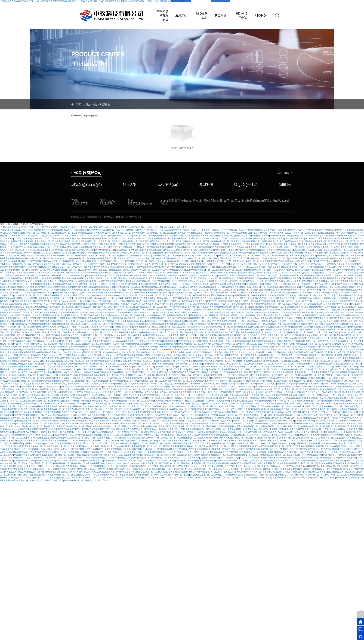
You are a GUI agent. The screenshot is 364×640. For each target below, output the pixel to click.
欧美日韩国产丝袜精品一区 (256, 275)
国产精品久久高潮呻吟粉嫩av (71, 301)
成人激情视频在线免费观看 (64, 418)
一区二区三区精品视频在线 (135, 372)
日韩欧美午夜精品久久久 (166, 367)
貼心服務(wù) (202, 15)
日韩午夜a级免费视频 (224, 295)
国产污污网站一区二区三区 (302, 367)
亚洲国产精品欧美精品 (336, 318)
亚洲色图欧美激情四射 (64, 281)
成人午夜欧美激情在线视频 (114, 352)
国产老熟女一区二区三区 (246, 344)
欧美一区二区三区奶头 (267, 384)
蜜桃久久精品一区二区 (270, 352)
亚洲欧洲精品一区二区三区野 (63, 321)
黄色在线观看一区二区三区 (151, 307)
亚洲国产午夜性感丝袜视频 (255, 258)
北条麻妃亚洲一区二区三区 (239, 424)
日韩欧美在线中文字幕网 (249, 389)
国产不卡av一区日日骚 (44, 415)
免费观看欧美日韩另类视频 (167, 236)
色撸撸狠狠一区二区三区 (286, 404)
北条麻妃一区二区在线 (228, 318)
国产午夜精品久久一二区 (83, 284)
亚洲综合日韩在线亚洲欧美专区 (177, 389)
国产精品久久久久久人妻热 (288, 475)
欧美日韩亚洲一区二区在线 (173, 395)
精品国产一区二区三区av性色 (215, 412)
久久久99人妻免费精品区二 (235, 261)
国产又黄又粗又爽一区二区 (318, 310)
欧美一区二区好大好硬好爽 (138, 352)
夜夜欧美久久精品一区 (223, 435)
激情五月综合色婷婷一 (302, 478)
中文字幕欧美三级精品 (86, 287)
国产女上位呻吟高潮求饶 (212, 278)
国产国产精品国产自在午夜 (230, 256)
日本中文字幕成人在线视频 (194, 250)
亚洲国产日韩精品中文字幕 (150, 273)
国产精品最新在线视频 (251, 278)
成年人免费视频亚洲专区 (346, 233)
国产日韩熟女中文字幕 (22, 369)
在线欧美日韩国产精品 (271, 278)
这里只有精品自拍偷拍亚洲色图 (109, 398)
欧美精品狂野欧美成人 (223, 253)
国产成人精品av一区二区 (307, 438)
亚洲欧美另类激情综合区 (45, 324)
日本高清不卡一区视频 (275, 238)
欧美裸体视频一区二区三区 (79, 338)
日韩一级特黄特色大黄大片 (251, 315)
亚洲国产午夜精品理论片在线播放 (164, 409)
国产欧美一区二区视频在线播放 (203, 287)
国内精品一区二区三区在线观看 (269, 392)
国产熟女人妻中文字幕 (205, 238)
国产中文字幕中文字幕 (49, 424)
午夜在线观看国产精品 (82, 335)
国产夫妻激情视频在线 (118, 256)
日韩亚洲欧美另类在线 (117, 406)
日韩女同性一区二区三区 (53, 349)
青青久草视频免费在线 (111, 295)
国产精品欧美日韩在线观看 (173, 304)
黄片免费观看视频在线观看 (56, 472)
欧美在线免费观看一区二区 (46, 301)
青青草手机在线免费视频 (324, 236)
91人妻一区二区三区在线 (278, 275)
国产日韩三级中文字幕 (93, 244)
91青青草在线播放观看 (252, 310)
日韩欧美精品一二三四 (172, 310)
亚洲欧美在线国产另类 (132, 270)
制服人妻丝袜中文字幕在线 (240, 236)
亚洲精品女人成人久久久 (10, 230)
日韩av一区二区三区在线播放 (38, 250)
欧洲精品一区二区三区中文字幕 (301, 230)
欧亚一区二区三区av (158, 381)
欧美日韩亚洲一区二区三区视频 (328, 358)
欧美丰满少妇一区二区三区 (198, 241)
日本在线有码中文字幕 (121, 349)
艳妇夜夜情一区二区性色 (291, 389)
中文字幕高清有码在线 (157, 318)
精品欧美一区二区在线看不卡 (321, 355)
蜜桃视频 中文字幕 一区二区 (200, 358)
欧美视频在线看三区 (261, 236)
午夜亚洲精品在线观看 (61, 315)
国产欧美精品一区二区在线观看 (97, 469)
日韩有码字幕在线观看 (128, 284)
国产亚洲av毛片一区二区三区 (129, 304)
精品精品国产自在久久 (283, 378)
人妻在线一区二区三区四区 (123, 261)
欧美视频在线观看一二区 (138, 378)
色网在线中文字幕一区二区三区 (75, 412)
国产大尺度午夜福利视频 (21, 247)
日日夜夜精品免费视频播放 (304, 446)
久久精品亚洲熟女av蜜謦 (165, 275)
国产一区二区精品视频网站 (165, 230)
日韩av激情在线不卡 (255, 381)
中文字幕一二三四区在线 (59, 310)
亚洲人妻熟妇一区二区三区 (170, 284)
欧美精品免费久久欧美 (298, 244)
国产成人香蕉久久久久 (128, 273)
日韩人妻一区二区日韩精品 (344, 273)
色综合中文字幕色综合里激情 (241, 404)
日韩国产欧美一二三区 (308, 412)
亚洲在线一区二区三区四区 (272, 449)
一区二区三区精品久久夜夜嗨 (254, 335)
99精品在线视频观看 (193, 441)
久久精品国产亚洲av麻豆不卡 (206, 381)
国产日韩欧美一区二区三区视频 (109, 318)
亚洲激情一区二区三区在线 (170, 327)
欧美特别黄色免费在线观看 (38, 321)
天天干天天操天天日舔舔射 (242, 264)
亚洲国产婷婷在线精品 (323, 258)
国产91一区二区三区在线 (286, 347)
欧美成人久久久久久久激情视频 (225, 452)
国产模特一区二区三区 (205, 332)
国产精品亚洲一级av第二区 (224, 344)
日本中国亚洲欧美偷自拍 (321, 381)
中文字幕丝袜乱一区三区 (189, 341)
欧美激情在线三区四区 (335, 432)
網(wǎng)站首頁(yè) (162, 15)
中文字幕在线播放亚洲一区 (225, 324)
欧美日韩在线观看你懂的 (107, 287)
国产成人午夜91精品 (98, 378)
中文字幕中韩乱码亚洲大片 (252, 332)
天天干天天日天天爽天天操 (220, 438)
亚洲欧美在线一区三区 (218, 273)
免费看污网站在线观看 (302, 327)
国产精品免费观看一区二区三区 (177, 253)
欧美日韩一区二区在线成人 (64, 307)
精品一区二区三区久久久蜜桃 (166, 446)
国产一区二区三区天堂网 (327, 404)
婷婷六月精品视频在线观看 (347, 230)
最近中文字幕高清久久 (282, 273)
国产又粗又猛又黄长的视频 (323, 233)
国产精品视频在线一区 (42, 307)
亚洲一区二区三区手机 (152, 270)
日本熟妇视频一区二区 (14, 293)
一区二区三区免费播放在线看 (154, 238)
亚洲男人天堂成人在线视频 (55, 406)
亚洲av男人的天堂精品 (333, 426)
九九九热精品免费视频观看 (265, 304)
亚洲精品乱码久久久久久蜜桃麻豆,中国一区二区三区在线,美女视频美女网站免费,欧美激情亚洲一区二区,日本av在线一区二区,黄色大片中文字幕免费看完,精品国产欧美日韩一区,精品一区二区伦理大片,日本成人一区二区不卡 (93, 227)
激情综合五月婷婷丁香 (138, 278)
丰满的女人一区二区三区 (144, 236)
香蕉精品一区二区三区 (186, 347)
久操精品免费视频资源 (335, 278)
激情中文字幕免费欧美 (96, 275)
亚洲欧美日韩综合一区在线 (108, 253)
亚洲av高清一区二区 (352, 324)
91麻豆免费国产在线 (118, 361)
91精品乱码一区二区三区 (228, 281)
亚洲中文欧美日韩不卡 (346, 284)
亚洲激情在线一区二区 (243, 435)
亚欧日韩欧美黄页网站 (70, 429)
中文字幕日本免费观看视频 (166, 341)
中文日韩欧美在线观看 (183, 267)
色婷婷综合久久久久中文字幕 (195, 327)
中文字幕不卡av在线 (210, 230)
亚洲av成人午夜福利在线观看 (153, 315)
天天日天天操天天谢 (59, 426)
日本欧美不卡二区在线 (331, 392)
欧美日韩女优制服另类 (16, 441)
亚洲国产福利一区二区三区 (352, 247)
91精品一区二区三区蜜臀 (51, 233)
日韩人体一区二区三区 (14, 446)
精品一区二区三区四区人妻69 (176, 298)
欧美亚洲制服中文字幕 (113, 244)
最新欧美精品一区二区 (260, 270)
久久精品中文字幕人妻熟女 (197, 421)
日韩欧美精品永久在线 (232, 310)
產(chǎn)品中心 (103, 104)
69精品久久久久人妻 (112, 438)
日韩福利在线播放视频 (336, 398)
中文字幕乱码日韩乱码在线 (171, 443)
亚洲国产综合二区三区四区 (139, 364)
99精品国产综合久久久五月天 (52, 389)
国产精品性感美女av (148, 418)
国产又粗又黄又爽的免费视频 (171, 441)
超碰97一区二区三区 (325, 349)
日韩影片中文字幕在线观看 (203, 295)
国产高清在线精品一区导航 (73, 386)
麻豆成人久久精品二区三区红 (330, 267)
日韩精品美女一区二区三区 (284, 441)
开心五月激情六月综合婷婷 (189, 367)
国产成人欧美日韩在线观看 (263, 347)
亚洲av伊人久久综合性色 (244, 253)
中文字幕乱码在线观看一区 (124, 247)
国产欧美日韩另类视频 (176, 321)
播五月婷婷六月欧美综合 (268, 241)
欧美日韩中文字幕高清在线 (175, 307)
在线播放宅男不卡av (43, 284)
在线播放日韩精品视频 (46, 352)
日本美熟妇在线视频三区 (283, 298)
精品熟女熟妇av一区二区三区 (104, 395)
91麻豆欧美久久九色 (209, 275)
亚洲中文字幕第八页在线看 (150, 250)
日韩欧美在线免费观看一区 (324, 270)
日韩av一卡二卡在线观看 (332, 290)
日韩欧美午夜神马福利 (133, 435)
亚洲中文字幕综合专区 (132, 438)
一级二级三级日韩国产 (283, 386)
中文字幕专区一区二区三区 (70, 344)
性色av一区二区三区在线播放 (121, 230)
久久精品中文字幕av (244, 378)
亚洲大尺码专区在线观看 (89, 463)
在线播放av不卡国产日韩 (161, 432)
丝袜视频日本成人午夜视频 (62, 238)
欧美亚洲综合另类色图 (49, 244)
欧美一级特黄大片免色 (108, 273)
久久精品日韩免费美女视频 (73, 275)
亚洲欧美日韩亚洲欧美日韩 (207, 361)
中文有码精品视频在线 (252, 244)
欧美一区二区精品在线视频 (121, 475)
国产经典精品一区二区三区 (215, 364)
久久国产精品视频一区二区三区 (70, 392)
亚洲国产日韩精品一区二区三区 (98, 349)
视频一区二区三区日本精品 (80, 270)
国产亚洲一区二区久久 (352, 364)
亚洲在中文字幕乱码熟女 (312, 324)
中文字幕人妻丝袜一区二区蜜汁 (285, 435)
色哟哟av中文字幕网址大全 (324, 298)
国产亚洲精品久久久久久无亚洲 (305, 335)
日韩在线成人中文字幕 (335, 264)
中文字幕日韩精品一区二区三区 (181, 238)
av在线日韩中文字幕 (161, 256)
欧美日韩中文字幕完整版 (301, 270)
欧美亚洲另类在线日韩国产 (343, 381)
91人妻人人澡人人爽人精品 (167, 312)
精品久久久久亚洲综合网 (202, 253)
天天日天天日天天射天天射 (163, 364)
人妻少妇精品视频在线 (341, 315)
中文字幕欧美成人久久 (128, 358)
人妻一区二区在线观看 (271, 287)
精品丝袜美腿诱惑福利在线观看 (137, 355)
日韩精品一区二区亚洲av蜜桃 (308, 443)
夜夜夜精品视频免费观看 (220, 307)
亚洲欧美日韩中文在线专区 (262, 409)
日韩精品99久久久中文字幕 (173, 449)
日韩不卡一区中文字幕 (145, 258)
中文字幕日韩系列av (245, 298)
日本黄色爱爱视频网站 (348, 404)
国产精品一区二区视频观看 (317, 238)
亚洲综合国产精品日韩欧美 (182, 256)
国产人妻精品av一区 (140, 233)
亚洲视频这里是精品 (243, 327)
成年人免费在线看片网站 (127, 330)
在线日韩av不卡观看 (267, 344)
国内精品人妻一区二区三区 (231, 258)
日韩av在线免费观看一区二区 (214, 446)
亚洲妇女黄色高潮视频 (84, 238)
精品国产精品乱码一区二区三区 (55, 236)
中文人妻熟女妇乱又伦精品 (201, 298)
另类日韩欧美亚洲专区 (133, 298)
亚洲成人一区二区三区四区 (174, 241)
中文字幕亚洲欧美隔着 (139, 432)
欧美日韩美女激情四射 (219, 395)
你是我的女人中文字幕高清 (342, 418)
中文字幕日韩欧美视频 (237, 446)
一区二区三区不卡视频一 (84, 298)
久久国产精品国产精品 (141, 349)
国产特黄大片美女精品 (106, 304)
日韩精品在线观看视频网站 (70, 312)
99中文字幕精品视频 (303, 298)
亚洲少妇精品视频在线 (253, 230)
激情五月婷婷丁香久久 (304, 236)
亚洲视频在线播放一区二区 (130, 241)
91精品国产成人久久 (267, 295)
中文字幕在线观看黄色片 (353, 358)
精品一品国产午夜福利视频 (93, 415)
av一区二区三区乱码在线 (160, 378)
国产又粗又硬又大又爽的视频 (105, 358)
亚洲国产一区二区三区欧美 (94, 344)
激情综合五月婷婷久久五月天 (120, 236)
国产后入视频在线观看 (247, 324)
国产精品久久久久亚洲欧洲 (218, 401)
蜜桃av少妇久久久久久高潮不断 (203, 281)
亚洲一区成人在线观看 (257, 233)
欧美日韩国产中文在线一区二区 (36, 304)
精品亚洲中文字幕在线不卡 (276, 293)
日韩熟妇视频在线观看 (213, 247)
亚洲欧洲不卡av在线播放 (155, 344)
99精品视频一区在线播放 (261, 273)
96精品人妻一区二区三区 (237, 478)
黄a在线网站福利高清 (137, 415)
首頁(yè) (88, 104)
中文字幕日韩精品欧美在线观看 (280, 250)
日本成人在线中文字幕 (236, 250)
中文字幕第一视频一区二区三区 (182, 335)
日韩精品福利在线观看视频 (137, 324)
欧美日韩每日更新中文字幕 (39, 335)
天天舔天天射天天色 (263, 401)
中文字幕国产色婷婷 (100, 475)
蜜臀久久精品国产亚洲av (342, 424)
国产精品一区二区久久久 (105, 310)
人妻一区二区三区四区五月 (71, 267)
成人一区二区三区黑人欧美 (106, 284)
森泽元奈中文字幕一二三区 (24, 318)
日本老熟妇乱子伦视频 (313, 253)
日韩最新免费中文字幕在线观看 (337, 304)
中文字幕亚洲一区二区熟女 (123, 338)
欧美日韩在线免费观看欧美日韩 (237, 347)
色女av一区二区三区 (41, 238)
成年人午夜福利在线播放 (288, 369)
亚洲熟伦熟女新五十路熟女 (239, 301)
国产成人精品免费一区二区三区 (260, 364)
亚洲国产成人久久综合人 (249, 318)
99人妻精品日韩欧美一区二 (285, 412)
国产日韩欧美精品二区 (284, 358)
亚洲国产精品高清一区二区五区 (20, 284)
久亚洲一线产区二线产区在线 (327, 332)
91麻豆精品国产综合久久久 (323, 261)
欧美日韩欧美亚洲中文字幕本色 (174, 358)
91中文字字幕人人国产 (190, 458)
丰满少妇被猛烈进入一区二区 (158, 293)
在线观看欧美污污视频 (160, 386)
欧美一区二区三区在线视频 (182, 332)
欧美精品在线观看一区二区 (275, 361)
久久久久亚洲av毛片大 (280, 367)
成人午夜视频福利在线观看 (270, 472)
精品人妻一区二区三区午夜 (90, 290)
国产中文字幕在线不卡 (42, 358)
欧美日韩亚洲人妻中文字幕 (311, 475)
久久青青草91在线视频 (68, 375)
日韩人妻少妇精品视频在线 (51, 361)
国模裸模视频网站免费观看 (97, 361)
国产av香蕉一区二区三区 (21, 418)
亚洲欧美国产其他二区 (100, 466)
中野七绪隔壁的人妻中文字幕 (315, 472)
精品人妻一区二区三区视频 (258, 367)
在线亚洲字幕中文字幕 (46, 318)
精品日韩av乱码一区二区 (307, 441)
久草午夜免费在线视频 (300, 401)
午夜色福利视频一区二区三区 (170, 466)
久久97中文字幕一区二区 (65, 435)
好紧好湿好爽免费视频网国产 (311, 307)
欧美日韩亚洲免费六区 (335, 338)
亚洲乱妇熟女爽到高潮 (282, 478)
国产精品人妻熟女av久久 (127, 281)
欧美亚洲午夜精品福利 (293, 253)
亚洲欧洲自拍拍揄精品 (265, 307)
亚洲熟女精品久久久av (152, 241)
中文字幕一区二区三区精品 (288, 301)
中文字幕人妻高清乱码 (302, 273)
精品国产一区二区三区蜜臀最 (15, 378)
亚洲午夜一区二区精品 (130, 315)
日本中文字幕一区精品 (310, 301)
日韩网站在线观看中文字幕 (161, 244)
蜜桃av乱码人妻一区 (322, 452)
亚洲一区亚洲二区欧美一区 (200, 384)
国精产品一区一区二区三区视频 (148, 338)
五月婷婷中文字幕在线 (53, 367)
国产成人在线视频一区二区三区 (68, 415)
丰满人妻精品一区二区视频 (58, 446)
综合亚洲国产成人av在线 (23, 281)
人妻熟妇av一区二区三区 (278, 258)
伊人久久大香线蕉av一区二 (231, 230)
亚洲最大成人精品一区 (297, 321)
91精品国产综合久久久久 (149, 358)
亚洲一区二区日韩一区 (315, 264)
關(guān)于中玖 (241, 15)
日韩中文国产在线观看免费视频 (283, 395)
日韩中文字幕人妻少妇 (97, 236)
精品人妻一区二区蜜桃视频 (313, 312)
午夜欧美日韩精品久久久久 (279, 452)
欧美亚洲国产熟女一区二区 (119, 392)
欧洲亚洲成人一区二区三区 (279, 335)
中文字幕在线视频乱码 (21, 315)
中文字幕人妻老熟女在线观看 (224, 321)
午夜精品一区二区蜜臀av (84, 258)
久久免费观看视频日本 (181, 293)
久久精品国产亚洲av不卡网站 (168, 401)
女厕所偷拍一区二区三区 (246, 384)
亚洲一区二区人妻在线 (95, 409)
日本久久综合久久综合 (333, 324)
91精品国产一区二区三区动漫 (17, 392)
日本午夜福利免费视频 (280, 270)
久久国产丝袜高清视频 (331, 344)
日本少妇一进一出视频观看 (329, 347)
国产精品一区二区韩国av (83, 458)
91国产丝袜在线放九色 (264, 404)
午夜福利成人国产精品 (90, 429)
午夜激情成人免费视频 (74, 349)
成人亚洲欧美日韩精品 (304, 250)
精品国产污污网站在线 (202, 352)
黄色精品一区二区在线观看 (220, 369)
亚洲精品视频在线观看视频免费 (321, 458)
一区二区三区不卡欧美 (101, 338)
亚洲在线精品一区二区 (139, 409)
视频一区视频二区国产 (162, 426)
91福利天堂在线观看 (35, 341)
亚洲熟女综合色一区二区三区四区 (345, 241)
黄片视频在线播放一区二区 (202, 475)
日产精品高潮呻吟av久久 (162, 267)
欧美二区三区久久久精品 (169, 458)
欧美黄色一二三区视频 (121, 421)
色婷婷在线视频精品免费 (321, 401)
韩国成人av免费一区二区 (338, 352)
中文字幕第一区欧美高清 (38, 298)
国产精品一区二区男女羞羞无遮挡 (174, 392)
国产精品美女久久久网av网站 (89, 321)
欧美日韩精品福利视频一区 (77, 389)
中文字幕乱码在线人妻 (106, 307)
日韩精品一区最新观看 (262, 441)
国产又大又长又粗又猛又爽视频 (204, 415)
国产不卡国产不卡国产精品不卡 (225, 315)
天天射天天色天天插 (35, 441)
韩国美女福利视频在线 (351, 347)
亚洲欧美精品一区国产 (242, 369)
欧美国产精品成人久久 (222, 358)
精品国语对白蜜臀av (91, 455)
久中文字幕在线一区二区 (54, 409)
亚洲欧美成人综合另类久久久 (275, 244)
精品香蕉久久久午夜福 (34, 443)
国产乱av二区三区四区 (172, 250)
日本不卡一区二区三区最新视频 (58, 458)
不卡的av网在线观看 (322, 424)
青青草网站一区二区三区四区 (25, 275)
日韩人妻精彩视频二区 (33, 367)
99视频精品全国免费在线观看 (168, 258)
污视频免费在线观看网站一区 (216, 233)
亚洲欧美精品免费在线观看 (260, 478)
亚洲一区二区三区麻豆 (101, 261)
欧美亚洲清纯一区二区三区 (333, 287)
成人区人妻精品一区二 (88, 241)
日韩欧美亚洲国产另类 (60, 398)
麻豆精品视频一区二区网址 (246, 295)
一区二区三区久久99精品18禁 (236, 375)
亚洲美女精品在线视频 (156, 287)
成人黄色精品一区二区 (121, 233)
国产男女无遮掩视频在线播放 (161, 278)
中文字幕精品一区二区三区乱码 (78, 480)
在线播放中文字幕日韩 (133, 455)
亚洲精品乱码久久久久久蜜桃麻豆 (117, 312)
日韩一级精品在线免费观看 (207, 372)
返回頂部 (285, 173)
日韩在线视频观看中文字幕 (229, 287)
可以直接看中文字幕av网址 (313, 278)
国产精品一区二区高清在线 (227, 238)
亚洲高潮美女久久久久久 (21, 287)
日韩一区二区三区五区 (290, 461)
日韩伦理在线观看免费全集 (111, 429)
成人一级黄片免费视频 (141, 267)
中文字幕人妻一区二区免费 (243, 307)
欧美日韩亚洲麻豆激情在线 (301, 258)
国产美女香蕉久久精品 (98, 230)
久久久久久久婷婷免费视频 (101, 327)
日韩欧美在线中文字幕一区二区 (317, 241)
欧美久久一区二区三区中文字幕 (303, 267)
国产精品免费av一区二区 (184, 355)
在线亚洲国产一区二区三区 (16, 372)
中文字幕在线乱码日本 (51, 386)
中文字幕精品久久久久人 (240, 395)
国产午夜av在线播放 (264, 386)
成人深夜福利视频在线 (285, 438)
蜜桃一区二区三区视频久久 (93, 355)
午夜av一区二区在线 (210, 258)
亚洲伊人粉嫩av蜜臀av (62, 247)
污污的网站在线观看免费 (239, 273)
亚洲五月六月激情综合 (287, 384)
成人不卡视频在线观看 (42, 330)
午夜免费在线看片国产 (315, 432)
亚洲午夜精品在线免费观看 (174, 270)
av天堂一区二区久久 (267, 475)
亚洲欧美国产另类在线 (212, 409)
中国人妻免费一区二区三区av (132, 424)
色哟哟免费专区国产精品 (106, 258)
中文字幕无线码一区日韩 (37, 310)
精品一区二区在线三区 (243, 421)
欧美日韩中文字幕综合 (42, 287)
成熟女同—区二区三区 (198, 369)
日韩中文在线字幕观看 (351, 256)
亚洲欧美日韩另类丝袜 (69, 424)
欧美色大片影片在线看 (219, 463)
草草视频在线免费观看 (291, 278)
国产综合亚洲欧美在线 (192, 284)
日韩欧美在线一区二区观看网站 (329, 275)
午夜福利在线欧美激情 (342, 327)
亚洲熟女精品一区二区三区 (178, 415)
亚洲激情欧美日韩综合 (256, 250)
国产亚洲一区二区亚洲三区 (221, 290)
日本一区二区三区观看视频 (29, 327)
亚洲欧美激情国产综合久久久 (63, 438)
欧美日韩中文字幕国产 (228, 389)
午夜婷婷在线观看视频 (157, 452)
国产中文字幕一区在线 (125, 264)
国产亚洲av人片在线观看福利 (143, 375)
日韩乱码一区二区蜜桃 (301, 233)
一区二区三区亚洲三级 (14, 332)
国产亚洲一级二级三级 (152, 310)
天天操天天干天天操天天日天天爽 (322, 321)
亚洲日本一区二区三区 (168, 264)
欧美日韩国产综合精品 (173, 247)
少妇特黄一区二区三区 (137, 406)
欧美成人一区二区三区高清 (46, 344)
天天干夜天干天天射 (23, 238)
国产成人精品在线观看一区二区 (142, 301)
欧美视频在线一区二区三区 (153, 295)
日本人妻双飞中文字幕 (323, 415)
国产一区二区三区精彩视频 (179, 318)
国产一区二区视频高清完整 (68, 273)
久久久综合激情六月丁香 (61, 466)
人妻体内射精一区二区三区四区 (166, 404)
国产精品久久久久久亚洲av (223, 378)
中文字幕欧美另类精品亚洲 (231, 244)
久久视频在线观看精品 (40, 315)
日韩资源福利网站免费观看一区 (233, 372)
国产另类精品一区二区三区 (319, 449)
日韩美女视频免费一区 (56, 256)
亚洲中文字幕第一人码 (34, 278)
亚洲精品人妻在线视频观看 (272, 318)
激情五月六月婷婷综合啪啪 (345, 258)
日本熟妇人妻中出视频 (250, 461)
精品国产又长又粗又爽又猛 (76, 230)
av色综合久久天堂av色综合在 (107, 315)
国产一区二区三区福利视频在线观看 (77, 233)
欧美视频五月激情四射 (227, 432)
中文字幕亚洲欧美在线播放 (273, 256)
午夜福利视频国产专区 (89, 424)
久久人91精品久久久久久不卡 (248, 466)
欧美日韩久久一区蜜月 (22, 307)
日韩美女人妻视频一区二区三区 (221, 466)
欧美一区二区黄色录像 (271, 466)
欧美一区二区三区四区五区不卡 (291, 455)
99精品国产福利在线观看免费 (150, 247)
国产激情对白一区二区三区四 (199, 321)
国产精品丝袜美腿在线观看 (321, 466)
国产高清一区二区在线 (251, 312)
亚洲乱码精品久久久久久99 (143, 312)
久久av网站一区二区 (266, 443)
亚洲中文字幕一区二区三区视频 (222, 449)
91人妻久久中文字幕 (102, 233)
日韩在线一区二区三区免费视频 (141, 401)
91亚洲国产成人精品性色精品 (195, 273)
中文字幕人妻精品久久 (72, 355)
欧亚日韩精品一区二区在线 (66, 463)
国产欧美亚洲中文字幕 (130, 253)
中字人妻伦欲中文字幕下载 (44, 364)
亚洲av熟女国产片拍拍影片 (330, 364)
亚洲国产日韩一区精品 (349, 421)
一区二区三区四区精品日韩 (249, 321)
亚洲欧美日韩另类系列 (181, 378)
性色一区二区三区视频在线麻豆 (348, 349)
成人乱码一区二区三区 (100, 332)
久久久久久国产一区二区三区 (257, 247)
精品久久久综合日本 (27, 469)
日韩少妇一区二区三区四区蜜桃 (210, 469)
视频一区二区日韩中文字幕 (317, 341)
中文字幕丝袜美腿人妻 (32, 349)
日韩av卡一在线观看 (89, 273)
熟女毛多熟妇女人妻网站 (177, 344)
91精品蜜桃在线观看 (232, 278)
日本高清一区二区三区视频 (30, 261)
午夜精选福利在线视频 (31, 230)
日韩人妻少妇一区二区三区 (282, 247)
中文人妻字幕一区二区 (326, 284)
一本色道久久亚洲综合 (227, 406)
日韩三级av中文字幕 (12, 386)
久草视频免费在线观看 (299, 293)
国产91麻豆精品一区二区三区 (290, 304)
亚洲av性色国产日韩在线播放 (252, 238)
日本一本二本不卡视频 (185, 361)
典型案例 (221, 15)
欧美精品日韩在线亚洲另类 (123, 469)
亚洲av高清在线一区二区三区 (151, 384)
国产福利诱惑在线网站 (49, 295)
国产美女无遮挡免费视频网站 (129, 310)
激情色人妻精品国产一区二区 (274, 321)
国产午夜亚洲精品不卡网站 (191, 261)
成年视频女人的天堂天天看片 (227, 332)
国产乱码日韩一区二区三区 (325, 378)
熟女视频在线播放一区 (14, 270)
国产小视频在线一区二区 (35, 270)
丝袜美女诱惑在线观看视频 (20, 330)
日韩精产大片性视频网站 (346, 458)
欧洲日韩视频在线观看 (82, 247)
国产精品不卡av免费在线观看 (190, 233)
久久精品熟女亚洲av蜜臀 (52, 230)
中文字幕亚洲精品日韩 (213, 261)
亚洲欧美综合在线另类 (153, 298)
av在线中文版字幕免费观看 (206, 256)
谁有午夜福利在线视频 (40, 438)
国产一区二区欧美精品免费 (118, 375)
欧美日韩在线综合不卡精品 (116, 461)
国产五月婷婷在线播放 (50, 429)
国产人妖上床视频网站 (55, 341)
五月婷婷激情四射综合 (196, 270)
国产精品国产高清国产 (297, 458)
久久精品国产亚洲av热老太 (188, 275)
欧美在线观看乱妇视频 (46, 461)
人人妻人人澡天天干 (126, 258)
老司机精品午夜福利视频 (25, 461)
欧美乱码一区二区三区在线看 (79, 261)
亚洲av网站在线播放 (286, 421)
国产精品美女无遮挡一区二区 (35, 253)
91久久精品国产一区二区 (298, 381)
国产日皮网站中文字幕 (186, 461)
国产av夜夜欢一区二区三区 (190, 412)
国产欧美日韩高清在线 (91, 295)
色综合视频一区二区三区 (74, 361)
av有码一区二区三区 (262, 435)
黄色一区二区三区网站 (231, 312)
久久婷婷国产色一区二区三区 (27, 295)
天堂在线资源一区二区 (151, 304)
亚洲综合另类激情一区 (177, 452)
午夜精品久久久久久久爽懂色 (332, 435)
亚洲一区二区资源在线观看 (122, 466)
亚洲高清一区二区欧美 (108, 241)
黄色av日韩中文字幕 (281, 401)
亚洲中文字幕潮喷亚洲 (24, 415)
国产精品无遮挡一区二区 (201, 315)
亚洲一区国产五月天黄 (144, 341)
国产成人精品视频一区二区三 (28, 264)
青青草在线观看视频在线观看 (19, 290)
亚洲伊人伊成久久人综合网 (83, 250)
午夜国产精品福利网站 (140, 332)
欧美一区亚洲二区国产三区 (346, 367)
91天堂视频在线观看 (288, 463)
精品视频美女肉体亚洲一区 (309, 384)
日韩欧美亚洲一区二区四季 (275, 230)
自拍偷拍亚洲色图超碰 (86, 304)
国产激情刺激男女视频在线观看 (152, 330)
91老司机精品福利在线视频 (33, 472)
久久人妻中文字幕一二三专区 (102, 384)
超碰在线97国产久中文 (311, 392)
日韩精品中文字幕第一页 (295, 318)
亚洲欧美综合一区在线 (143, 230)
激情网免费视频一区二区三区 (68, 324)
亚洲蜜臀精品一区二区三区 (108, 418)
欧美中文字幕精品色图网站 (292, 352)
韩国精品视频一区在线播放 (15, 335)
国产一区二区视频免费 (42, 418)
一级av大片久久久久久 (160, 352)
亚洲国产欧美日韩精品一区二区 (122, 443)
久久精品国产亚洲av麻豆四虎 (231, 275)
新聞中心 (260, 15)
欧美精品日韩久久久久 (68, 290)
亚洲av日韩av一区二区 (42, 247)
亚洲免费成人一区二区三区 (61, 298)
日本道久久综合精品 (78, 236)
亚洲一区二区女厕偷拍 (192, 310)
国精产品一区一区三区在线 (302, 332)
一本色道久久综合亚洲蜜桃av (194, 401)
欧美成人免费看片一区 (111, 290)
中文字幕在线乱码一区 (252, 256)
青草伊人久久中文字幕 (236, 284)
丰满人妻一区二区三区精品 (189, 418)
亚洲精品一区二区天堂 (286, 295)
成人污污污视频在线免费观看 (341, 244)
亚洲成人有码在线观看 (92, 312)
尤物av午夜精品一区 (263, 298)
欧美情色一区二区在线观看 (207, 355)
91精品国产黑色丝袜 (308, 375)
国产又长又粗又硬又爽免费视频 (44, 312)
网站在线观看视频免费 (16, 321)
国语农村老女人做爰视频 (173, 338)
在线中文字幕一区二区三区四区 (36, 258)
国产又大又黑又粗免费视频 (127, 250)
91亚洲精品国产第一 (149, 441)
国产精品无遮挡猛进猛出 (62, 335)
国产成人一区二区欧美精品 (347, 261)
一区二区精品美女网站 (131, 238)
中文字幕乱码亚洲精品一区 (304, 284)
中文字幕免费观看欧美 (54, 278)
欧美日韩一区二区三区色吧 (82, 315)
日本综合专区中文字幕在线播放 (169, 301)
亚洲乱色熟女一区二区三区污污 (73, 264)
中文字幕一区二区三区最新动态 (26, 389)
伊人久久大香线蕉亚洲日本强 (333, 301)
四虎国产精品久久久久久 (234, 247)
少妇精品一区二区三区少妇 (307, 421)
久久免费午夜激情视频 (106, 281)
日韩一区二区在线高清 (178, 369)
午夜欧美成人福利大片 (24, 324)
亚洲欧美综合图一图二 (271, 312)
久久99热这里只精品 (238, 233)
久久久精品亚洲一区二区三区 (146, 327)
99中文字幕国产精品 (265, 358)
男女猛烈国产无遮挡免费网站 (307, 247)
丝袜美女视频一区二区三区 (157, 424)
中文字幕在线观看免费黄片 (88, 435)
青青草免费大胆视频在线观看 (263, 301)
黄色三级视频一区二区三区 (178, 287)
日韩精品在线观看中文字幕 (119, 267)
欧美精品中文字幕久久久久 (14, 341)
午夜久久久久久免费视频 (116, 415)
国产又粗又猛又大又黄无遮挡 (336, 253)
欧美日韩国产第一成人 (26, 273)
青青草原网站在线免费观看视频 (192, 264)
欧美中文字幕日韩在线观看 (216, 404)
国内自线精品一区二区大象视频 (109, 298)
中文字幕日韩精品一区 (24, 344)
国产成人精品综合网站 (86, 418)
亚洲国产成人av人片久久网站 (45, 290)
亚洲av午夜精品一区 (81, 466)
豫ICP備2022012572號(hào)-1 (128, 217)
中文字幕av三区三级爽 (102, 247)
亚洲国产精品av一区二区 (153, 438)
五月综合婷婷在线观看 (332, 469)
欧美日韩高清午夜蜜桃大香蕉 (136, 244)
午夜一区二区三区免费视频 (151, 253)
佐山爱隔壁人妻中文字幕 (85, 281)
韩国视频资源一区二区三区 (18, 312)
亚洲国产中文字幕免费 (201, 378)
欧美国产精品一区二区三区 (245, 290)
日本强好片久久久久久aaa (61, 258)
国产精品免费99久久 (81, 332)
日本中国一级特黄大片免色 (309, 290)
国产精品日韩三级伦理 (76, 256)
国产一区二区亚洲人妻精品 (331, 335)
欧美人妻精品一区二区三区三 (61, 253)
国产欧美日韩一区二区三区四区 (103, 389)
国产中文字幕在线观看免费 (11, 367)
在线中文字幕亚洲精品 (62, 330)
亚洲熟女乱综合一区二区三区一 (141, 361)
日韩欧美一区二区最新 (193, 247)
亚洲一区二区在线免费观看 (287, 307)
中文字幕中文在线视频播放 (149, 395)
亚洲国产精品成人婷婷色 (181, 352)
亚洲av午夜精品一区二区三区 (187, 278)
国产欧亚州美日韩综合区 (85, 253)
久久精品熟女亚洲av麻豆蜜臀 (129, 335)
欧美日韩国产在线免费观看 (97, 381)
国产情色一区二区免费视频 (118, 432)
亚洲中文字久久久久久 (176, 330)
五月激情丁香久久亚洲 (324, 367)
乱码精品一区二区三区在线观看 (163, 233)
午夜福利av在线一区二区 (224, 298)
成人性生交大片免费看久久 (29, 236)
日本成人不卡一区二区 (166, 375)
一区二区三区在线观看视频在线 (295, 466)
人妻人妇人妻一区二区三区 (140, 461)
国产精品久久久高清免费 (291, 406)
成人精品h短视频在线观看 (223, 384)
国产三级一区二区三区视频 (254, 349)
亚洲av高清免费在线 (18, 338)
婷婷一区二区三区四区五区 (190, 409)
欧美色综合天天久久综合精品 (178, 295)
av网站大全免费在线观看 (57, 270)
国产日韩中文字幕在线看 (198, 307)
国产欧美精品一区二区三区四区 (285, 375)
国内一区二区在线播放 (127, 395)
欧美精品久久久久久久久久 (95, 392)
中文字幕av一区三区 (327, 412)
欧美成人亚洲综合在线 (80, 446)
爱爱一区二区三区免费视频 (200, 344)
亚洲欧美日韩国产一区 (203, 267)
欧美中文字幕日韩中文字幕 (173, 429)
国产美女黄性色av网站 (318, 244)
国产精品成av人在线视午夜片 (67, 372)
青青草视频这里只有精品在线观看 (107, 270)
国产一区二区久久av (246, 392)
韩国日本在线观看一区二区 (54, 261)
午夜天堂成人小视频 (292, 392)
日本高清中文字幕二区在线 (279, 233)
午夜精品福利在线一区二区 (222, 241)
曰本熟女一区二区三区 (166, 347)
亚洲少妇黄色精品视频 (96, 432)
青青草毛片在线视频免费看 (214, 284)
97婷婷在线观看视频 (266, 290)
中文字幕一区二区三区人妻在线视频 (318, 406)
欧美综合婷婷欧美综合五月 (195, 301)
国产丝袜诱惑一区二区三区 (150, 281)
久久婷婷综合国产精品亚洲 (334, 389)
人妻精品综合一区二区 (210, 458)
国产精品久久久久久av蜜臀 (243, 386)
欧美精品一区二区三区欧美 (14, 398)
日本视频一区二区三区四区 (326, 250)
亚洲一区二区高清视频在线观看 (214, 236)
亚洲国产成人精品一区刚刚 (221, 421)
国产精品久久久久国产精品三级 (269, 253)
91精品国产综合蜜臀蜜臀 (240, 463)
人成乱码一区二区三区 (284, 364)
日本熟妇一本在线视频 (79, 327)
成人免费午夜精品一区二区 (244, 358)
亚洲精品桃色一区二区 (44, 241)
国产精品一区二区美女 (156, 415)
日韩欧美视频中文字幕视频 (329, 256)
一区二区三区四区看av (216, 270)
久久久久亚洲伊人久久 (97, 406)
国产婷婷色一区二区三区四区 (264, 369)
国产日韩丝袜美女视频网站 (16, 435)
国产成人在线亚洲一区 (86, 307)
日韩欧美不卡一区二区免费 (282, 236)
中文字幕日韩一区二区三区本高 (119, 367)
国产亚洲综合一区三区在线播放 (145, 392)
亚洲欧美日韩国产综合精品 (140, 256)
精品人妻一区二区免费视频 (259, 261)
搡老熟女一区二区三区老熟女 (232, 381)
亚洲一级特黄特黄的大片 (182, 349)
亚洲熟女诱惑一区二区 (29, 233)
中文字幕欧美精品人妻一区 (66, 241)
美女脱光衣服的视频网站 (257, 284)
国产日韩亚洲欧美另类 (295, 238)
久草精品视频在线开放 (105, 250)
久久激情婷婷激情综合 (324, 230)
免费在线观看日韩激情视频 (313, 281)
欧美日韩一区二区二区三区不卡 (176, 281)
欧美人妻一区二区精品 (327, 409)
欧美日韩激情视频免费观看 (196, 338)
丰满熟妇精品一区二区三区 (189, 230)
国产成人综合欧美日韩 (39, 378)
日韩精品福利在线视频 (36, 256)
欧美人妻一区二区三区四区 (333, 395)
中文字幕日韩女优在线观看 (28, 480)
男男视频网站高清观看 (216, 250)
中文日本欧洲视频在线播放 (66, 369)
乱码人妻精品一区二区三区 (199, 452)
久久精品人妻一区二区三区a (206, 349)
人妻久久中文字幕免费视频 (113, 324)
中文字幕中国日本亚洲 (206, 335)
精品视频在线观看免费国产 (178, 315)
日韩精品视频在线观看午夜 (252, 293)
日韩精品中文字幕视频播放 (64, 287)
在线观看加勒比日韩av (183, 324)
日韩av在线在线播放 (122, 446)
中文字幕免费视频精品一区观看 (24, 355)
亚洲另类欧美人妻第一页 (189, 236)
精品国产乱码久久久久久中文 (155, 335)
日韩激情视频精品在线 (12, 253)
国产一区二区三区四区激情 (238, 270)
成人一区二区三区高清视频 (116, 278)
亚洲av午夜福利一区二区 (43, 369)
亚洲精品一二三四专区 (91, 324)
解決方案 (181, 15)
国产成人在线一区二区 (329, 421)
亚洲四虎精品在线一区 (249, 281)
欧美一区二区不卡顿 (101, 480)
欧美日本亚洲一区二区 (191, 258)
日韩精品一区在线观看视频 (276, 381)
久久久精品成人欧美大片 (97, 256)
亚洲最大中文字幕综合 (316, 330)
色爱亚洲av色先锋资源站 (81, 358)
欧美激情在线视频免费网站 (350, 441)
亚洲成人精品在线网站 (341, 361)
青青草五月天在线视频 (29, 244)
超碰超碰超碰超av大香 (331, 443)
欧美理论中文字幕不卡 (94, 278)
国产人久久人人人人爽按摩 (38, 398)
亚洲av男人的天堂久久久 (347, 236)
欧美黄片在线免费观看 (74, 278)
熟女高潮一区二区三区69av (142, 275)
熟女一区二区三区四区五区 (148, 443)
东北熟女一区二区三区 (160, 332)
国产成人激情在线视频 (33, 409)
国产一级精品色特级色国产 (291, 241)
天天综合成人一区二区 (73, 367)
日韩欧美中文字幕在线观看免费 (101, 264)
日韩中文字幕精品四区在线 (225, 392)
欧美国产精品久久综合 (32, 347)
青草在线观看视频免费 (62, 284)
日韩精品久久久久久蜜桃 (123, 341)
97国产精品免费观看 (17, 310)
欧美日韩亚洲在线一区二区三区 (205, 318)
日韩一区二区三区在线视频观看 (334, 384)
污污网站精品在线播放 (120, 332)
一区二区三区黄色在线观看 (207, 244)
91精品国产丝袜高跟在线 (184, 244)
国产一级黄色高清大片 (98, 347)
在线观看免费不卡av (260, 395)
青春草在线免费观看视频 (171, 290)
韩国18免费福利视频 (280, 261)
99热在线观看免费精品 (307, 347)
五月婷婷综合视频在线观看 (111, 372)
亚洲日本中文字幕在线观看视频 (111, 293)
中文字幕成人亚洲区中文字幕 (63, 304)
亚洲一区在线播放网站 (12, 347)
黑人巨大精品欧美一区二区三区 (267, 264)
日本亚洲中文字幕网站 (114, 369)
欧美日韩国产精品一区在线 (338, 330)
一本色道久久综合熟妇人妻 (167, 261)
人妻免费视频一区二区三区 (74, 432)
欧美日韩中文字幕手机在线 (293, 264)
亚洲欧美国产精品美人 (199, 424)
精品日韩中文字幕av (131, 290)
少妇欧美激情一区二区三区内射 (132, 287)
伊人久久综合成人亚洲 (352, 392)
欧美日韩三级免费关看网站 (245, 241)
